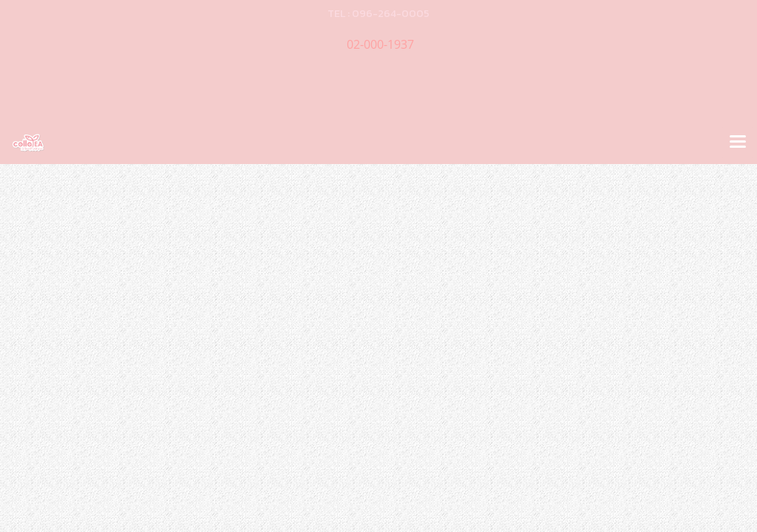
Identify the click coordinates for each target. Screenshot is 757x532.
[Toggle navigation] (738, 143)
